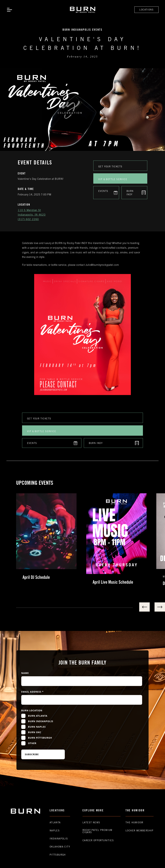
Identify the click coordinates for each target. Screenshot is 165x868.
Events (103, 191)
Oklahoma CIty (60, 847)
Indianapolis (59, 839)
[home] (83, 10)
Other (32, 743)
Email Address (32, 692)
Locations (146, 10)
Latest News (91, 823)
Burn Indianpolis (41, 721)
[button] (10, 10)
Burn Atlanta (38, 716)
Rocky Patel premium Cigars (97, 832)
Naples (55, 831)
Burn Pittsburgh (40, 738)
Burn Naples (37, 727)
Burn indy (130, 193)
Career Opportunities (98, 841)
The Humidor (134, 823)
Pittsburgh (58, 855)
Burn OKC (35, 732)
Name (25, 673)
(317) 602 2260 (28, 219)
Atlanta (55, 823)
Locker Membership (140, 831)
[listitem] (51, 540)
